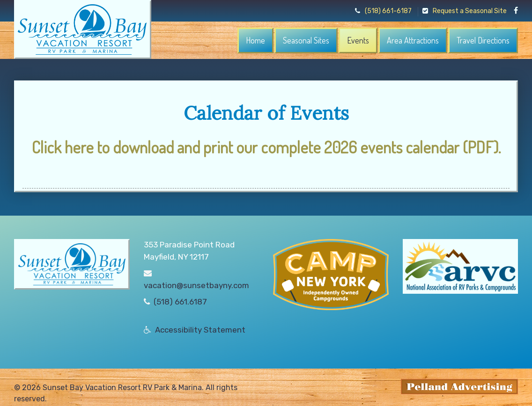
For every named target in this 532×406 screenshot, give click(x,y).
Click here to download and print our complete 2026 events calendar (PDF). (266, 147)
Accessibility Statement (200, 330)
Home (255, 40)
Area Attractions (413, 40)
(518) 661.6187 (180, 302)
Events (358, 40)
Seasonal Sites (306, 40)
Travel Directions (483, 40)
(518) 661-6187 (383, 11)
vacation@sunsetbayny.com (196, 285)
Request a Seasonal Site (465, 11)
